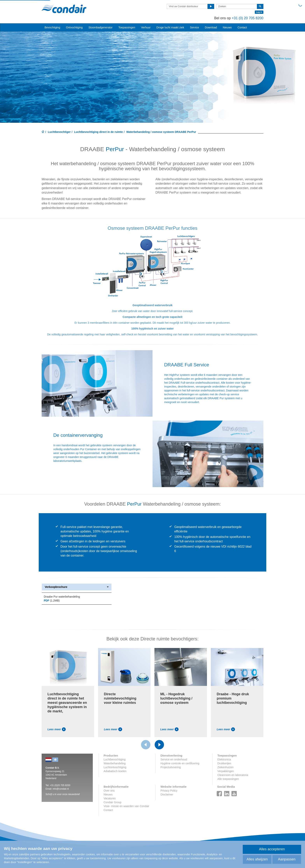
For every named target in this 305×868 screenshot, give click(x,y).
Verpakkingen (226, 771)
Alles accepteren (272, 849)
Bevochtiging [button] (52, 27)
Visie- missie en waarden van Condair (127, 806)
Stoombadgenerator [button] (101, 27)
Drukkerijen (224, 763)
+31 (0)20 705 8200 (60, 785)
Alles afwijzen (257, 859)
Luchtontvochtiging (115, 767)
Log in (259, 12)
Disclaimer (167, 794)
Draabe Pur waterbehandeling (62, 597)
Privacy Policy (169, 791)
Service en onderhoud (174, 759)
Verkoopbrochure (77, 587)
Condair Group (113, 802)
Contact (242, 27)
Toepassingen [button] (127, 27)
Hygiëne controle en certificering (180, 763)
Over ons (109, 791)
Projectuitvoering (171, 767)
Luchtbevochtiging (115, 759)
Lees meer (57, 729)
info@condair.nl (61, 789)
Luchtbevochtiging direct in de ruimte (98, 132)
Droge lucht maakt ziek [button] (170, 27)
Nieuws (108, 794)
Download (211, 27)
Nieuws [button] (227, 27)
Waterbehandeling (115, 763)
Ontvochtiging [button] (74, 27)
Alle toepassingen (228, 779)
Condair (64, 9)
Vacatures (110, 798)
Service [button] (194, 27)
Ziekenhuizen (225, 767)
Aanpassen (287, 859)
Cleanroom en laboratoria (233, 775)
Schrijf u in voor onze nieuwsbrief (63, 794)
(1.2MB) (52, 601)
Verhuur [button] (146, 27)
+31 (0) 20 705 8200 (248, 18)
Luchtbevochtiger (59, 132)
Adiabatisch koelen (115, 771)
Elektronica (224, 759)
